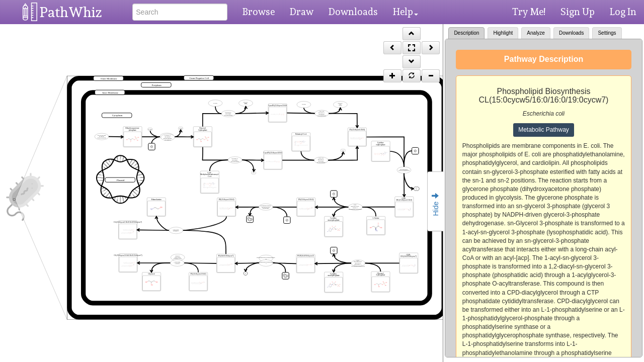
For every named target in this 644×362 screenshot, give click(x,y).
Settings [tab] (607, 33)
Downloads (353, 12)
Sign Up (578, 12)
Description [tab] (466, 33)
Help (406, 12)
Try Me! (529, 12)
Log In (623, 12)
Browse (259, 12)
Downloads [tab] (571, 33)
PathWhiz (71, 12)
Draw (302, 12)
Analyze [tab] (536, 33)
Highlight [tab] (503, 33)
